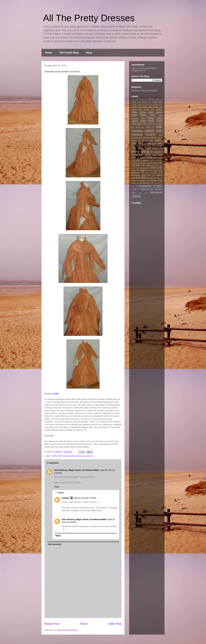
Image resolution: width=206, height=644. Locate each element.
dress (73, 456)
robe (155, 173)
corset (159, 146)
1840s (134, 110)
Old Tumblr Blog (69, 53)
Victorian (80, 456)
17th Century (146, 105)
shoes (159, 175)
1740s (149, 100)
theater (134, 183)
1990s (148, 128)
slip (158, 178)
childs (160, 143)
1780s (155, 102)
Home (49, 53)
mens (155, 163)
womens (89, 456)
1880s (159, 112)
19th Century (64, 456)
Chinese (140, 146)
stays (142, 181)
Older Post (115, 624)
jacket (146, 160)
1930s (134, 124)
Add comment (55, 544)
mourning (136, 165)
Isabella (65, 498)
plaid (155, 170)
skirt (138, 178)
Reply (57, 487)
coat (149, 146)
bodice (159, 140)
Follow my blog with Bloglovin (145, 91)
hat (161, 158)
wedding (158, 189)
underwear (144, 183)
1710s (134, 100)
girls (155, 155)
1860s (159, 109)
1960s (160, 124)
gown (143, 158)
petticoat (144, 170)
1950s (152, 124)
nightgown (150, 165)
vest (133, 186)
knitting (134, 163)
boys (140, 143)
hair (154, 158)
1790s (134, 105)
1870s (54, 456)
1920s (151, 121)
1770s (144, 102)
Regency (135, 173)
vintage (134, 189)
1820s (145, 107)
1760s (134, 102)
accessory (146, 138)
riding (147, 173)
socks (134, 181)
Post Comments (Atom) (67, 630)
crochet (155, 148)
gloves (134, 158)
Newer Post (52, 624)
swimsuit (154, 181)
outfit (153, 168)
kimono (157, 160)
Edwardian (137, 155)
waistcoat (145, 189)
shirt (149, 175)
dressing (154, 152)
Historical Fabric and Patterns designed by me (145, 69)
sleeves (150, 178)
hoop (138, 160)
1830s (155, 107)
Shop (89, 53)
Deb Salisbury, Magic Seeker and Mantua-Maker (77, 470)
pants (134, 170)
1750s (157, 100)
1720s (141, 100)
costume (141, 148)
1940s (144, 124)
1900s (151, 118)
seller (56, 394)
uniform (157, 183)
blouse (145, 140)
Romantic (136, 175)
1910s (135, 121)
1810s (134, 107)
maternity (145, 163)
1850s (146, 110)
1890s (143, 115)
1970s (138, 128)
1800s (156, 105)
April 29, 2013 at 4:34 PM (85, 498)
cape (149, 143)
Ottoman (143, 168)
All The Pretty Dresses (89, 18)
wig (140, 193)
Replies (61, 493)
